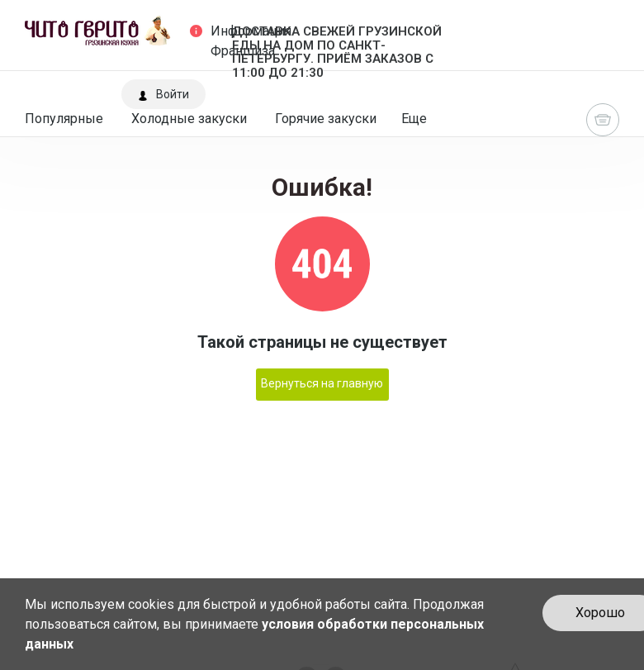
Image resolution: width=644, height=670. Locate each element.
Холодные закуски (189, 119)
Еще (414, 119)
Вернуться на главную (322, 383)
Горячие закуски (326, 119)
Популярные (64, 119)
